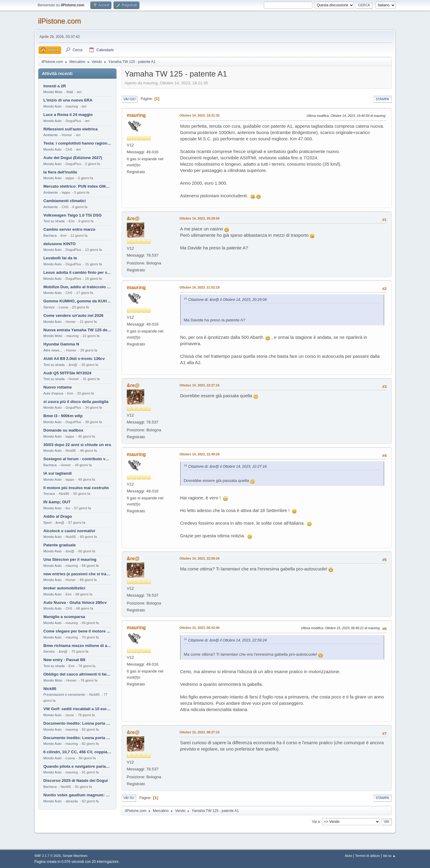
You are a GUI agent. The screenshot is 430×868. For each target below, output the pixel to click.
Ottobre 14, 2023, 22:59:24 (199, 558)
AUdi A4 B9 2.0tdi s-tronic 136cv (74, 359)
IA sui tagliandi (58, 473)
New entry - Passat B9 (64, 660)
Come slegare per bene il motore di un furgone (77, 631)
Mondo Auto (52, 106)
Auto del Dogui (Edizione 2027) (73, 158)
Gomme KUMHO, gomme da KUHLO (77, 301)
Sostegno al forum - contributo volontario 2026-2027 (77, 459)
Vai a (316, 821)
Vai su (129, 798)
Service (49, 307)
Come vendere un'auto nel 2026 (73, 315)
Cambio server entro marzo (69, 229)
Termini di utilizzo (367, 856)
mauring (136, 115)
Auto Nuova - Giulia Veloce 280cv (75, 603)
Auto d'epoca (53, 393)
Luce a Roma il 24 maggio (68, 115)
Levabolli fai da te (60, 258)
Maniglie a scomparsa (64, 617)
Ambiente (51, 135)
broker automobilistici (64, 588)
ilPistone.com (59, 21)
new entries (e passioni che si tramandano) (77, 574)
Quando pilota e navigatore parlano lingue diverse (77, 766)
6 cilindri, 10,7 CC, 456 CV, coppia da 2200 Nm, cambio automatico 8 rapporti (77, 752)
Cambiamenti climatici (65, 201)
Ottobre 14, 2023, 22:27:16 (199, 385)
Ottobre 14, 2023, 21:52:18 (199, 287)
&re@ (133, 219)
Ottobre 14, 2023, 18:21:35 (199, 115)
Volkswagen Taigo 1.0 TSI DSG (73, 215)
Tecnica (49, 494)
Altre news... (53, 350)
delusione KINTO (59, 244)
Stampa (382, 99)
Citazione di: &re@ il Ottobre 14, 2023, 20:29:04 (227, 300)
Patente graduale (59, 545)
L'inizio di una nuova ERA (68, 100)
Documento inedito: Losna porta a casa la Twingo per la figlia (77, 723)
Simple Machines (75, 856)
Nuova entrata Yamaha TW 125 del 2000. (77, 330)
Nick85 (50, 689)
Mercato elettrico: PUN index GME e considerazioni (77, 186)
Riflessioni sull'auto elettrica (70, 129)
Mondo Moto (53, 92)
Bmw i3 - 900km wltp (63, 416)
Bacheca (50, 236)
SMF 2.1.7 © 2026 (48, 856)
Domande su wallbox (63, 430)
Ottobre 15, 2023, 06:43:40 (199, 628)
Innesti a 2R (55, 86)
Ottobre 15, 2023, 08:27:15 (199, 732)
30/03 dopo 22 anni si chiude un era (77, 445)
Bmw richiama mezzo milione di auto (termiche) (77, 646)
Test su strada (54, 221)
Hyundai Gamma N (61, 344)
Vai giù (129, 99)
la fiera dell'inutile (60, 172)
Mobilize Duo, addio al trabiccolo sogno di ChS (77, 287)
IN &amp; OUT (57, 502)
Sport (47, 523)
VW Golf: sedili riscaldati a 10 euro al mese (77, 709)
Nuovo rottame (58, 387)
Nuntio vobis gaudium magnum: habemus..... (77, 795)
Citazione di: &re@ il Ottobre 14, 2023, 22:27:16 (227, 467)
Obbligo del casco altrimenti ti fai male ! (77, 674)
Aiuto (349, 856)
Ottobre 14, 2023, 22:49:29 (199, 454)
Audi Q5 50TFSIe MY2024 (67, 373)
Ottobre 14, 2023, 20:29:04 (199, 218)
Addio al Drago (58, 516)
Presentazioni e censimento (64, 695)
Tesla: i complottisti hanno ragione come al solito (77, 143)
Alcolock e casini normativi (69, 531)
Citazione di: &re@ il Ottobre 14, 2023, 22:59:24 (227, 640)
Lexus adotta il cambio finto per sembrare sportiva (77, 272)
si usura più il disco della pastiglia (76, 402)
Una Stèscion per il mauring (70, 559)
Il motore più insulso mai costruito (76, 488)
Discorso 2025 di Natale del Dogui (76, 781)
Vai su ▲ (389, 856)
